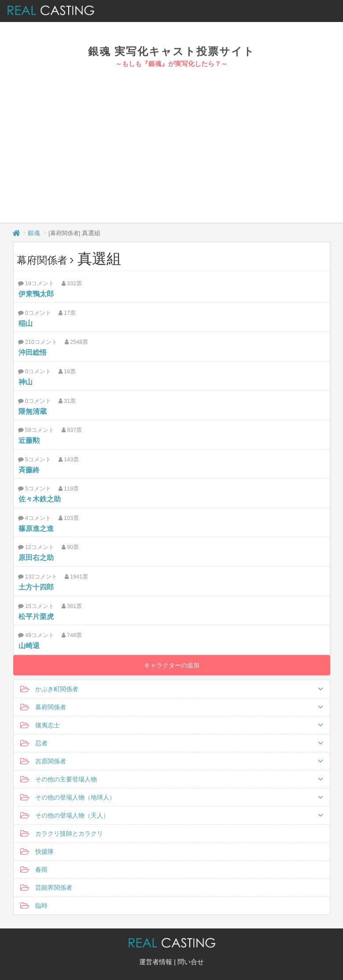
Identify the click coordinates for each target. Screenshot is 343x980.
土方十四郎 (36, 587)
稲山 (26, 323)
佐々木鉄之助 (40, 499)
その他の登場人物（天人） (172, 815)
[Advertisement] (172, 135)
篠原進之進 (36, 529)
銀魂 (34, 233)
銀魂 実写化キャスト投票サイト (172, 51)
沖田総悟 (33, 352)
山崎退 (29, 646)
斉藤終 (29, 470)
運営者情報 (156, 962)
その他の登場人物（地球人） (172, 797)
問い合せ (191, 962)
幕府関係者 (172, 707)
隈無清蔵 (33, 411)
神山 (26, 382)
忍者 (172, 743)
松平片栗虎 (36, 617)
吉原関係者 (172, 761)
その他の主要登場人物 (172, 779)
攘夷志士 (172, 725)
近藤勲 (29, 440)
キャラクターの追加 (172, 665)
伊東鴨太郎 (36, 294)
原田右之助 (36, 558)
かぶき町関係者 (172, 689)
